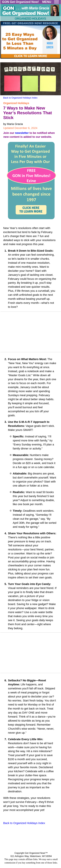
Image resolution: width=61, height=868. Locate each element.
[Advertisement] (31, 333)
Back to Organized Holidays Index (20, 98)
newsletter (22, 133)
